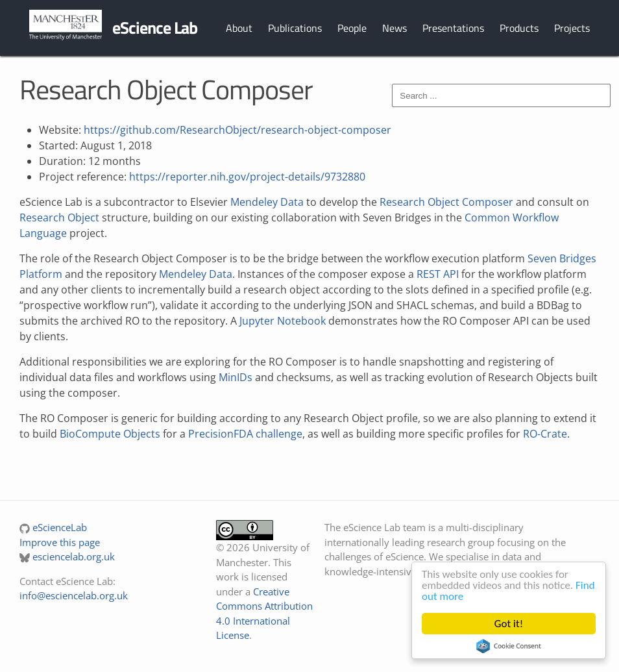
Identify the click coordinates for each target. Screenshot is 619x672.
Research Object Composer (446, 202)
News (394, 28)
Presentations (453, 28)
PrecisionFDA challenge (245, 434)
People (352, 28)
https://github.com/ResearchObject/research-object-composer (237, 130)
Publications (295, 28)
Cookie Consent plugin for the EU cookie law (509, 646)
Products (519, 28)
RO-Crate (545, 434)
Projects (572, 28)
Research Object (59, 218)
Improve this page (60, 542)
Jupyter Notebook (283, 321)
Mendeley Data (267, 202)
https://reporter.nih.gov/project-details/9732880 (247, 177)
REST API (438, 274)
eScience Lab (155, 28)
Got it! (509, 624)
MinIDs (236, 377)
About (239, 28)
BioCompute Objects (110, 434)
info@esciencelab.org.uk (74, 595)
